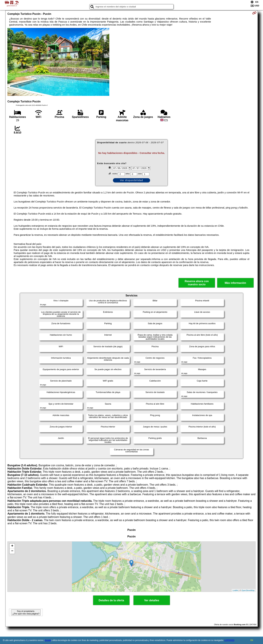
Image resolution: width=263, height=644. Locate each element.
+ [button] (12, 546)
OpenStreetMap (248, 590)
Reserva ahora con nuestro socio (197, 283)
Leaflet (235, 590)
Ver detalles (152, 600)
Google (48, 640)
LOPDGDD (229, 640)
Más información (235, 283)
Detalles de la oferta (111, 600)
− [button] (12, 551)
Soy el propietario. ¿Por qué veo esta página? (26, 612)
